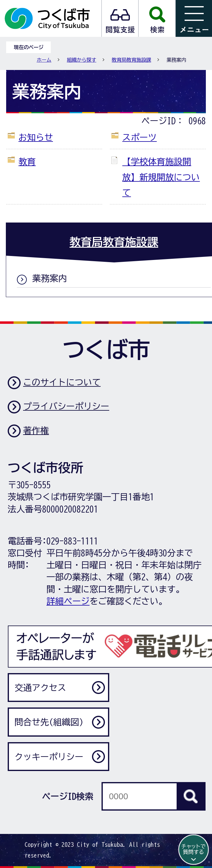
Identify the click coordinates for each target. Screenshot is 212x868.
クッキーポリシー (49, 757)
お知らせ (36, 137)
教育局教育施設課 (131, 60)
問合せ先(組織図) (49, 722)
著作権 (36, 430)
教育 (27, 161)
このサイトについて (62, 382)
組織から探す (82, 60)
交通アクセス (40, 688)
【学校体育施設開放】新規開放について (161, 177)
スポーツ (139, 137)
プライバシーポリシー (66, 406)
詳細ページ (68, 601)
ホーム (44, 60)
